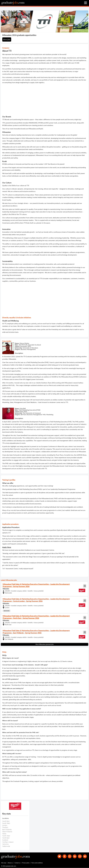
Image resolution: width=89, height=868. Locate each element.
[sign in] (85, 856)
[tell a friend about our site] (80, 856)
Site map (4, 863)
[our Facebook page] (64, 856)
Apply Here (7, 547)
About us (10, 863)
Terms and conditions (37, 863)
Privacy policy (26, 863)
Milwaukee (6, 589)
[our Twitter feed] (59, 856)
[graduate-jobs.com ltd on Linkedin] (75, 856)
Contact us (17, 863)
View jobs (7, 39)
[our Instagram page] (69, 856)
